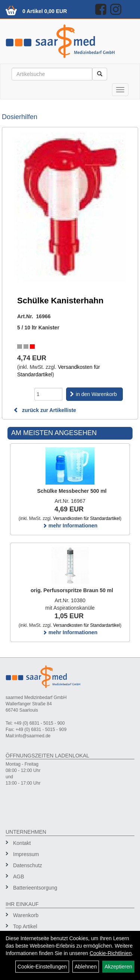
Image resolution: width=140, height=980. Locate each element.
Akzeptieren (118, 967)
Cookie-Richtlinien (111, 953)
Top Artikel (25, 926)
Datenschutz (28, 865)
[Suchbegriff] (52, 74)
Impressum (26, 854)
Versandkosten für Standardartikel (86, 518)
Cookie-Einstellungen (42, 967)
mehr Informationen (70, 526)
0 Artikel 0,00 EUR (45, 11)
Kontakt (22, 843)
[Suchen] (100, 74)
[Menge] (48, 394)
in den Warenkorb (96, 394)
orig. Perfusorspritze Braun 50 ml (72, 590)
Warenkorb (26, 915)
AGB (19, 877)
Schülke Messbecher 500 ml (72, 491)
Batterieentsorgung (35, 888)
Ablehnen (86, 967)
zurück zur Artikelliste (45, 410)
